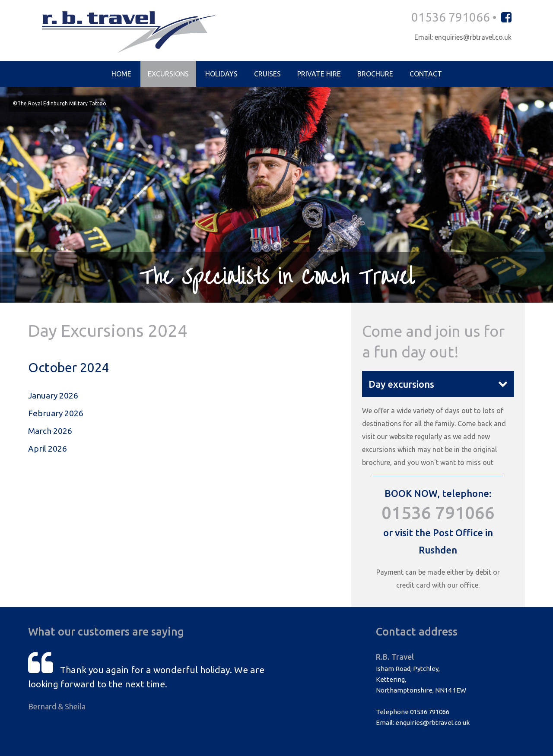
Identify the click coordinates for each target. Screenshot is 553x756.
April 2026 (48, 449)
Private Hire (319, 74)
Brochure (375, 74)
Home (121, 74)
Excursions (168, 74)
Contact (426, 74)
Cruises (267, 74)
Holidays (221, 74)
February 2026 (56, 413)
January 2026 (53, 395)
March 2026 (50, 431)
